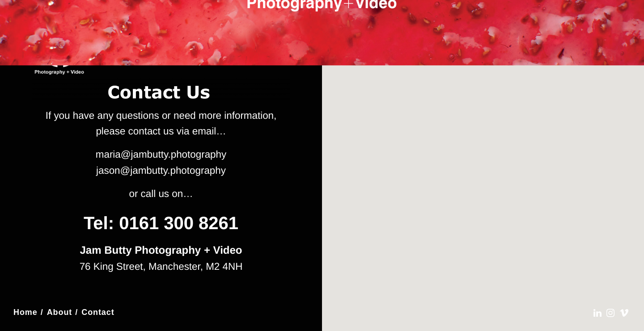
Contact (98, 312)
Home (25, 312)
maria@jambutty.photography (161, 154)
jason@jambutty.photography (161, 170)
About (59, 312)
